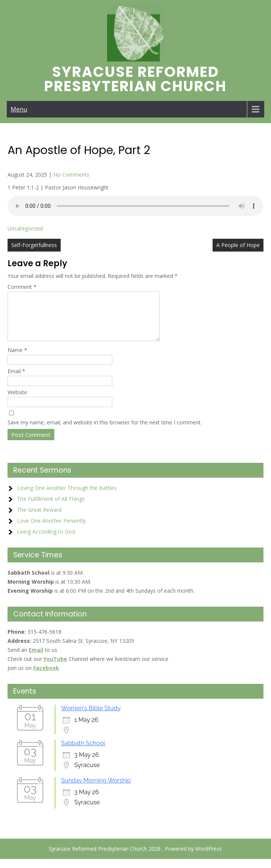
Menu (19, 109)
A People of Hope (238, 245)
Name (17, 359)
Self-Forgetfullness (34, 245)
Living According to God (46, 541)
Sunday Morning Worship (96, 789)
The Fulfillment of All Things (51, 508)
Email (16, 380)
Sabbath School (83, 752)
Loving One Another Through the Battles (67, 497)
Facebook (46, 677)
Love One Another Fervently (51, 530)
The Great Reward (39, 519)
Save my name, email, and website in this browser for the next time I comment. (105, 431)
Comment (22, 287)
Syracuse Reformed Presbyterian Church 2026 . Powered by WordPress (135, 858)
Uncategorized (25, 228)
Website (17, 401)
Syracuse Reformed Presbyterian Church (135, 79)
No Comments (71, 175)
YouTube (55, 668)
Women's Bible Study (91, 717)
